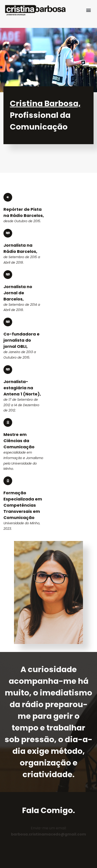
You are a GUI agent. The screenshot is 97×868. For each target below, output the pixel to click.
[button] (89, 10)
